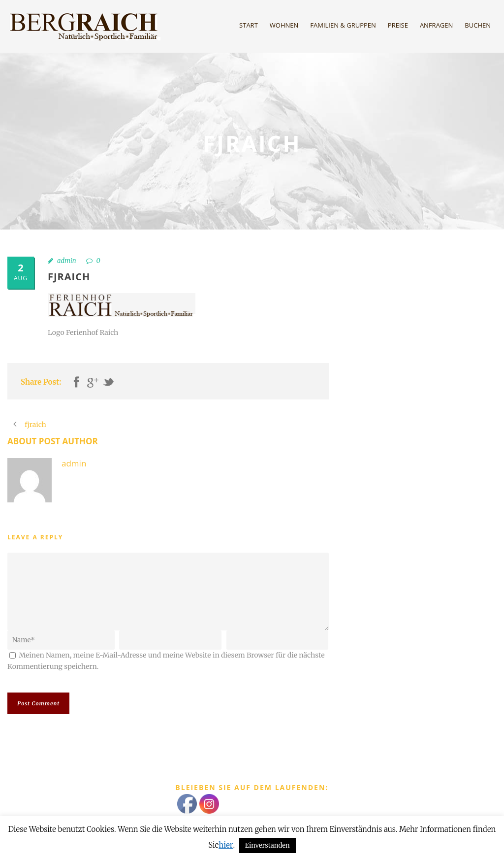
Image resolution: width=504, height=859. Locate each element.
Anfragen (436, 25)
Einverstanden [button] (268, 845)
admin (67, 261)
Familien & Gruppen (343, 25)
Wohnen (284, 25)
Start (249, 25)
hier (226, 845)
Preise (398, 25)
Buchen (478, 25)
